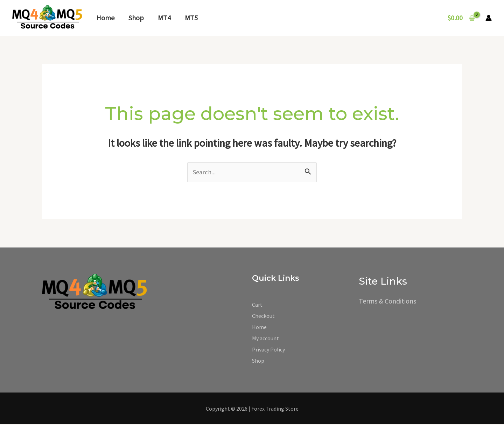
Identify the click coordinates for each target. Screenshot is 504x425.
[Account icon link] (489, 18)
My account (265, 339)
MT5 (191, 18)
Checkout (263, 316)
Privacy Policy (268, 350)
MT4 (164, 18)
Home (105, 18)
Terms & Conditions (387, 302)
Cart (257, 305)
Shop (136, 18)
